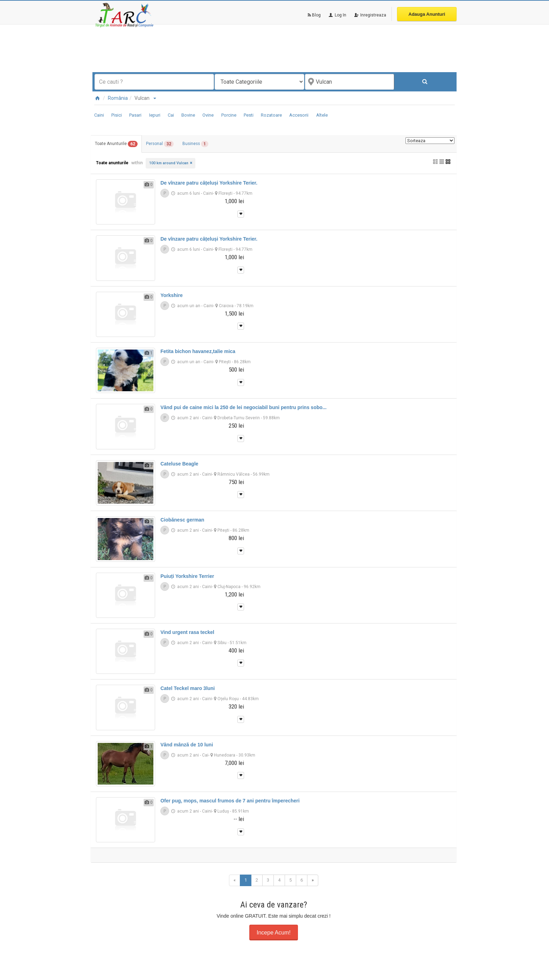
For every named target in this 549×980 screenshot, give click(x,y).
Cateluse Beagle (179, 464)
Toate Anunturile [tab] (118, 144)
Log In (337, 15)
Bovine (188, 115)
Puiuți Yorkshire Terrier (187, 576)
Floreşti (225, 194)
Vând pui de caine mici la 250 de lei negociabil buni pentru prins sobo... (244, 408)
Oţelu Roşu (228, 699)
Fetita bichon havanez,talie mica (198, 352)
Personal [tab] (165, 144)
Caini (99, 115)
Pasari (135, 115)
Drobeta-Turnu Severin (239, 418)
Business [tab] (204, 144)
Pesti (249, 115)
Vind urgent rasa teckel (187, 632)
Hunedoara (225, 755)
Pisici (117, 115)
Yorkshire (172, 295)
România (118, 98)
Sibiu (222, 643)
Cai (171, 115)
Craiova (226, 306)
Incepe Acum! (274, 933)
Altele (322, 115)
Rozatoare (271, 115)
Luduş (223, 812)
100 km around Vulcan (169, 163)
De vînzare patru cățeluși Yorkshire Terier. (209, 183)
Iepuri (155, 115)
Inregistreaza (370, 15)
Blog (314, 15)
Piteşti (225, 362)
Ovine (208, 115)
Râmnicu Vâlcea (234, 474)
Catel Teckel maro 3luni (187, 689)
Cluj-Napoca (229, 587)
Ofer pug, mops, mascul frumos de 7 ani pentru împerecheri (230, 801)
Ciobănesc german (182, 520)
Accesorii (299, 115)
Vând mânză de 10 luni (187, 745)
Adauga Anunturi (427, 14)
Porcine (229, 115)
